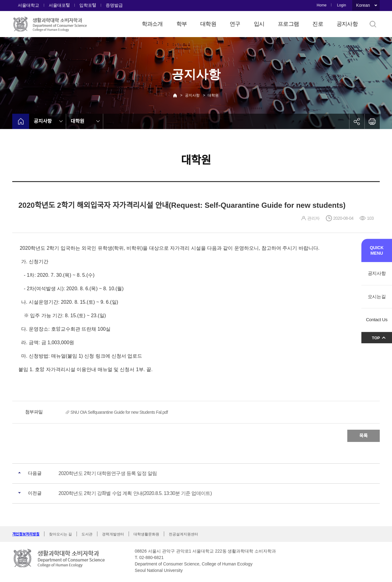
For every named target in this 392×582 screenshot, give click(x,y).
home (21, 121)
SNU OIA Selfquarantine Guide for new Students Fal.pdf (119, 412)
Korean (363, 5)
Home (322, 5)
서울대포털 (59, 5)
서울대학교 (28, 5)
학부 (182, 24)
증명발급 (114, 5)
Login (341, 5)
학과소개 (152, 24)
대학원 (208, 24)
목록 (364, 436)
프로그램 (288, 24)
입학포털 (88, 5)
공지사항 (347, 24)
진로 (318, 24)
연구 (235, 24)
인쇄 (372, 121)
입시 (259, 24)
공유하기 (357, 121)
